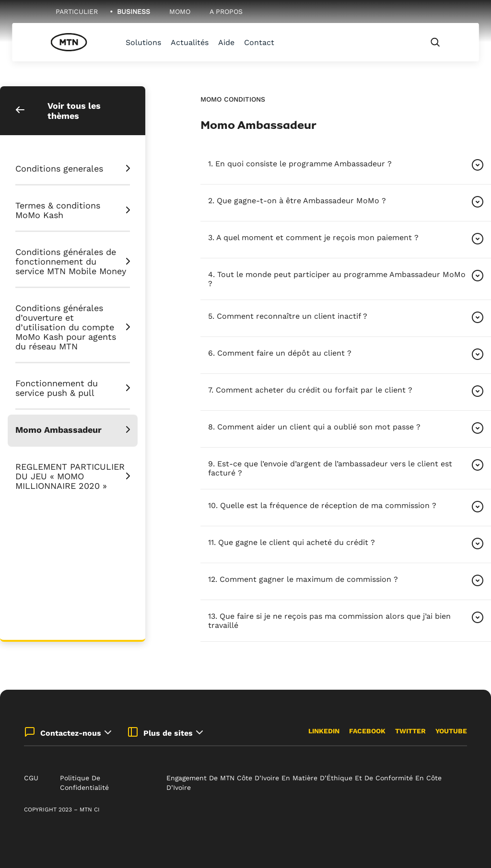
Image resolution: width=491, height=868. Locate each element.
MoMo (180, 12)
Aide (226, 42)
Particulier (77, 12)
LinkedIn (324, 731)
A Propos (226, 12)
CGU (31, 778)
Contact (259, 42)
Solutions (143, 42)
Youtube (451, 731)
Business (134, 12)
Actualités (190, 42)
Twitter (410, 731)
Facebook (367, 731)
